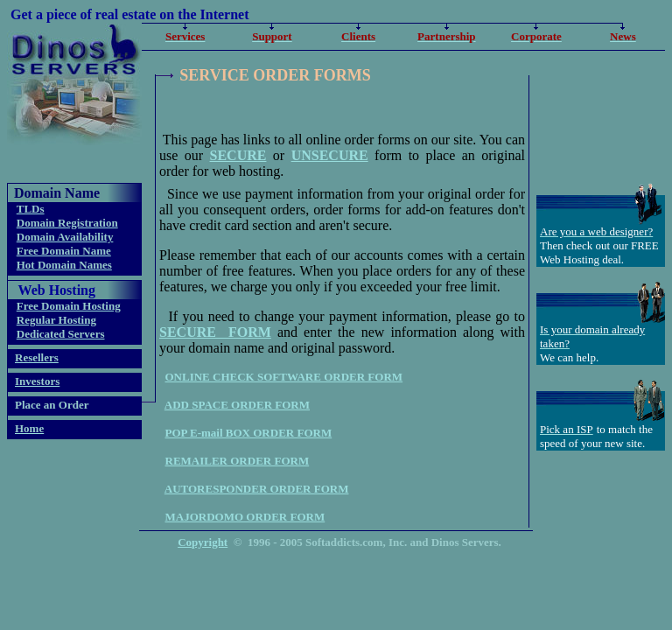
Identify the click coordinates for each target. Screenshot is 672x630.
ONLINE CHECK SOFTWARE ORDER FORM (284, 377)
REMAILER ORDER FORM (238, 461)
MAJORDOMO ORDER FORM (245, 517)
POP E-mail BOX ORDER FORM (249, 433)
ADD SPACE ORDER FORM (237, 405)
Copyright (203, 542)
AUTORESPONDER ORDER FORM (257, 489)
